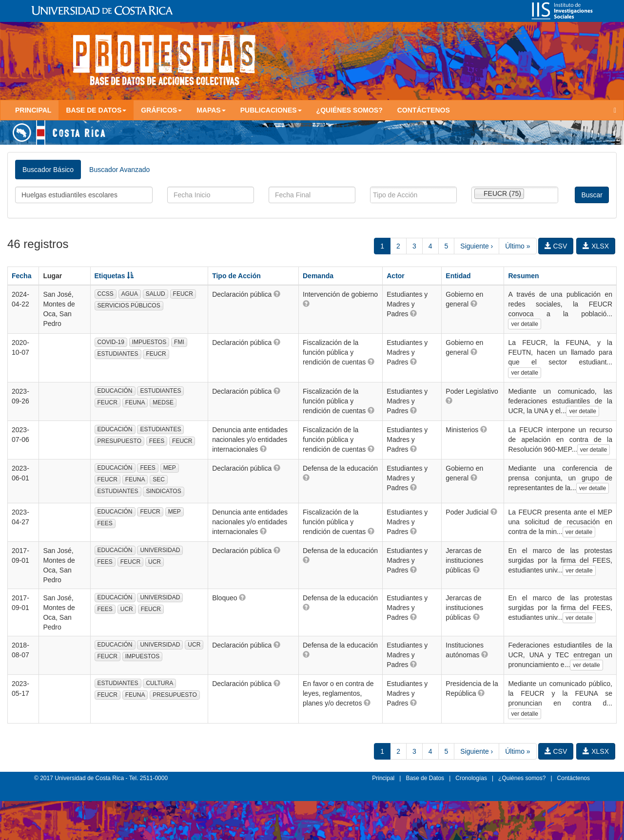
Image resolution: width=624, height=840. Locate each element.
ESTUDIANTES (118, 354)
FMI (179, 342)
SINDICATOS (163, 491)
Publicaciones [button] (271, 110)
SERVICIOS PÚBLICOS (129, 305)
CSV (556, 246)
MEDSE (163, 402)
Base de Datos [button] (96, 110)
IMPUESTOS (149, 342)
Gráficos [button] (161, 110)
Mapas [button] (211, 110)
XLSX (596, 246)
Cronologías (471, 778)
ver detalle (524, 324)
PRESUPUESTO (119, 441)
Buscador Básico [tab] (48, 170)
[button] (277, 294)
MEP (170, 468)
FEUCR (183, 294)
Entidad (458, 276)
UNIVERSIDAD (160, 550)
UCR (155, 562)
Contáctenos (424, 110)
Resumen (523, 276)
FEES (157, 441)
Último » (517, 246)
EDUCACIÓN (115, 391)
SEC (159, 479)
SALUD (156, 294)
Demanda (318, 276)
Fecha (21, 276)
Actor (396, 276)
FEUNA (135, 402)
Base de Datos (425, 778)
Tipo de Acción (236, 276)
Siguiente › (477, 246)
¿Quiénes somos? (350, 110)
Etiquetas (114, 276)
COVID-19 (111, 342)
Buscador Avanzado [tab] (119, 170)
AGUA (130, 294)
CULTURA (159, 683)
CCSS (106, 294)
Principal (33, 110)
